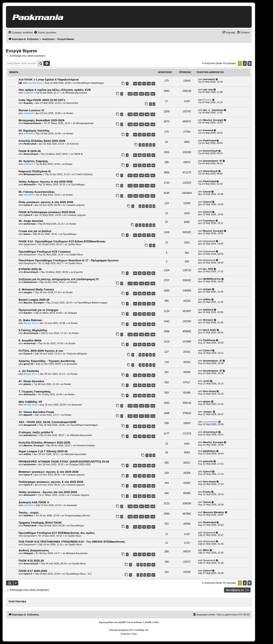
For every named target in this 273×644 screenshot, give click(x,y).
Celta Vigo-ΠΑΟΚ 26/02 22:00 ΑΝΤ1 (42, 100)
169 (136, 517)
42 (144, 466)
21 (135, 304)
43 (149, 466)
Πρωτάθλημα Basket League (93, 303)
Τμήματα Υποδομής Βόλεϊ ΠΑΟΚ (40, 523)
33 (140, 385)
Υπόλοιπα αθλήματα (76, 354)
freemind (208, 130)
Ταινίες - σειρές (29, 513)
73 (144, 314)
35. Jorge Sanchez (31, 221)
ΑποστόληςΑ (31, 154)
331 (153, 175)
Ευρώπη (78, 272)
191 (147, 124)
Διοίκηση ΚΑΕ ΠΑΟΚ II (34, 502)
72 (140, 314)
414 (136, 196)
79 (153, 436)
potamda (208, 461)
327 (130, 175)
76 (144, 235)
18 (149, 84)
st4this (207, 299)
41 (140, 466)
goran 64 (28, 364)
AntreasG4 (29, 184)
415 (142, 196)
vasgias (28, 292)
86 (140, 273)
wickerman (30, 224)
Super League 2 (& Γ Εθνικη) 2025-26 (43, 451)
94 (149, 345)
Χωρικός (28, 103)
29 (149, 165)
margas (207, 289)
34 (144, 385)
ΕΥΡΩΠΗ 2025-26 (30, 269)
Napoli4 (28, 415)
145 (142, 114)
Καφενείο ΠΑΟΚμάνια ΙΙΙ (35, 171)
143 (130, 114)
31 (140, 426)
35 (149, 385)
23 (144, 304)
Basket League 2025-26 (34, 300)
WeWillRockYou (212, 279)
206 (147, 94)
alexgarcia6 (30, 425)
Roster (70, 113)
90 (153, 324)
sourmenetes (35, 83)
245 (130, 506)
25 (153, 304)
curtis (206, 381)
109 (130, 416)
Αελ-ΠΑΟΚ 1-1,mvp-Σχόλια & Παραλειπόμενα (49, 80)
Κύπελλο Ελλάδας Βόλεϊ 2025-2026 (42, 141)
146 (147, 114)
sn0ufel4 (28, 93)
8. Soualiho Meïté (30, 340)
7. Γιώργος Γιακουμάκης (35, 392)
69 (144, 155)
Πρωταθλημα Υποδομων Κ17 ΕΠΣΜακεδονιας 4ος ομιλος (57, 533)
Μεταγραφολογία (85, 123)
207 (153, 94)
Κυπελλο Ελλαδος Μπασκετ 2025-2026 (44, 443)
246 (136, 506)
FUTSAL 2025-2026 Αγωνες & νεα (41, 351)
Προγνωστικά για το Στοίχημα (38, 310)
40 (135, 466)
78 (153, 235)
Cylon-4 (28, 205)
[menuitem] (45, 32)
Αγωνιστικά (72, 103)
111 (130, 186)
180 (147, 283)
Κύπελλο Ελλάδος (86, 445)
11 (153, 565)
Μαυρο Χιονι (30, 323)
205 (142, 94)
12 (135, 476)
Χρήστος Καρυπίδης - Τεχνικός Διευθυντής (47, 361)
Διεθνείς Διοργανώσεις (34, 550)
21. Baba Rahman (30, 320)
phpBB (122, 622)
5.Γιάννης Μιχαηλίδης (33, 330)
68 (140, 155)
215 (136, 406)
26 (135, 165)
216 (142, 406)
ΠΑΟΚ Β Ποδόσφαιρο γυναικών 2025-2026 (47, 212)
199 (147, 334)
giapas (207, 401)
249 (153, 506)
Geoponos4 (30, 244)
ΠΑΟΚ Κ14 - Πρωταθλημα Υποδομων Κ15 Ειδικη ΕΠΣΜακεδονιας (62, 241)
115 (153, 186)
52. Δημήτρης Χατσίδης (34, 131)
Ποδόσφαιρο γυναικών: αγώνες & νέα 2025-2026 (51, 482)
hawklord (208, 310)
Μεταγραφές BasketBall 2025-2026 (41, 120)
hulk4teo (28, 515)
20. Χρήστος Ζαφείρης (33, 161)
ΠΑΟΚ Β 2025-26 (30, 151)
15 (135, 84)
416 (147, 196)
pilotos (27, 384)
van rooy (208, 89)
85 (135, 273)
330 (147, 175)
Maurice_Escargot (213, 120)
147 (153, 114)
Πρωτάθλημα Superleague (90, 83)
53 (140, 396)
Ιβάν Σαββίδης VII (30, 402)
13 (140, 476)
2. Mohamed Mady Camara (36, 289)
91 (135, 345)
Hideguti (28, 553)
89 (153, 273)
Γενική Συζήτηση (84, 174)
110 (136, 416)
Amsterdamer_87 (213, 161)
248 (147, 506)
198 (142, 334)
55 (149, 396)
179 (142, 283)
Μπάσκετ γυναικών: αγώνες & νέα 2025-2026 (49, 472)
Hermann (208, 320)
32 (135, 385)
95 (153, 345)
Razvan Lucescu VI (31, 110)
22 (140, 304)
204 (136, 94)
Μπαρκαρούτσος (33, 174)
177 (130, 283)
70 (149, 155)
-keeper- (208, 412)
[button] (250, 63)
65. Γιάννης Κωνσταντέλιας (37, 192)
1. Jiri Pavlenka (29, 371)
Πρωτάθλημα (78, 184)
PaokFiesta (209, 340)
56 (153, 396)
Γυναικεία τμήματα (75, 205)
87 (144, 273)
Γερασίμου (209, 221)
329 (142, 175)
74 (135, 235)
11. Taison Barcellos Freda (36, 412)
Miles (206, 550)
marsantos (209, 79)
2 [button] (245, 63)
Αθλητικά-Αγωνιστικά (76, 93)
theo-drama (209, 391)
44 (153, 466)
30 (153, 165)
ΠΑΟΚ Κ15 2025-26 (31, 561)
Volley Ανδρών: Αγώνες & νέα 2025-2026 (46, 182)
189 (136, 124)
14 (144, 476)
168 (130, 517)
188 (130, 124)
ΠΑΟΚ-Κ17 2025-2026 (33, 571)
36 (153, 385)
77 (149, 235)
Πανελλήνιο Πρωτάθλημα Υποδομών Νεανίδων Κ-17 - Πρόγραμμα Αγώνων (69, 260)
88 (149, 273)
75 (140, 235)
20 (140, 375)
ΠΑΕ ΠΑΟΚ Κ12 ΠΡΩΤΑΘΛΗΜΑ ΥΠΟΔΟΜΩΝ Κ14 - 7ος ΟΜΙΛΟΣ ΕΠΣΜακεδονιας (72, 542)
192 (153, 124)
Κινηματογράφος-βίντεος (78, 515)
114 (147, 186)
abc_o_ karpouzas (213, 110)
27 (140, 165)
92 (140, 345)
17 (144, 84)
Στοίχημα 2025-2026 (80, 464)
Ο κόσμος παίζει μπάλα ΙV (36, 432)
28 (144, 165)
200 (153, 334)
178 (136, 283)
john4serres (30, 282)
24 (149, 304)
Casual (207, 192)
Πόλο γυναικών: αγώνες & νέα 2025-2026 (46, 202)
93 (144, 345)
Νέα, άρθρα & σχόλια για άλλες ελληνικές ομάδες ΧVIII (55, 90)
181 (153, 283)
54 (144, 396)
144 (136, 114)
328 (136, 175)
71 (153, 155)
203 (130, 94)
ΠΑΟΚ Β (78, 154)
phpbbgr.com (142, 630)
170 (142, 517)
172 (153, 517)
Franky (207, 492)
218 (153, 406)
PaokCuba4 (30, 144)
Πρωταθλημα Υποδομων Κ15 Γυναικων (45, 252)
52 (135, 396)
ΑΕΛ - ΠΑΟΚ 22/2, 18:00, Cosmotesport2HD (47, 422)
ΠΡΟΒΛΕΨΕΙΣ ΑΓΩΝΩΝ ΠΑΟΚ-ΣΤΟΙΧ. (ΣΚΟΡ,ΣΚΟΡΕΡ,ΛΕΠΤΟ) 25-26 (64, 462)
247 (142, 506)
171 (147, 517)
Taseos (207, 502)
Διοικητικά (72, 364)
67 (135, 155)
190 (142, 124)
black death (210, 330)
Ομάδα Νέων (75, 244)
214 (130, 406)
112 (136, 186)
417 (153, 196)
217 (147, 406)
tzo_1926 (208, 269)
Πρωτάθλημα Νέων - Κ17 (79, 574)
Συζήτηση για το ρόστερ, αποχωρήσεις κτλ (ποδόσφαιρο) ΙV (59, 279)
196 (130, 334)
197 (136, 334)
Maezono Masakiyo (214, 512)
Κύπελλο (74, 144)
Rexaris (207, 100)
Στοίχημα (72, 313)
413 (130, 196)
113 (142, 186)
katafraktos (209, 451)
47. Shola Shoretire (31, 381)
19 (153, 84)
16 (140, 84)
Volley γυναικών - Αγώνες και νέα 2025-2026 (48, 492)
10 (149, 565)
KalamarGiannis (32, 123)
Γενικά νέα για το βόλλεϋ (35, 231)
